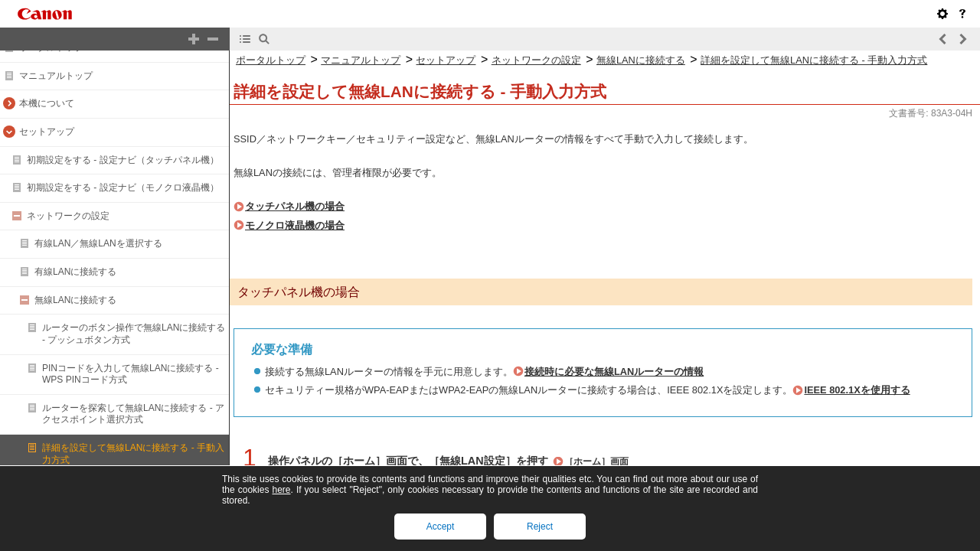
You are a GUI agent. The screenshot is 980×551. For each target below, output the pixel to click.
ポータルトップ (271, 60)
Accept (441, 527)
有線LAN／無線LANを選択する (98, 243)
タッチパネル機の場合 (295, 206)
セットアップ (47, 132)
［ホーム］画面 (596, 461)
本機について (47, 103)
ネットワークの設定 (68, 216)
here (281, 490)
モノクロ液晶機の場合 (295, 225)
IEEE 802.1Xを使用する (857, 390)
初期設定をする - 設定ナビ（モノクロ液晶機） (123, 187)
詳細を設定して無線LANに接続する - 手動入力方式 (814, 60)
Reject (540, 527)
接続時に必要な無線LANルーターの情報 (614, 372)
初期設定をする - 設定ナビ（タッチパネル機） (123, 160)
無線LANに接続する (75, 300)
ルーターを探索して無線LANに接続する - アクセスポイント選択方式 (133, 414)
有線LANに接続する (75, 272)
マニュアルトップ (56, 76)
